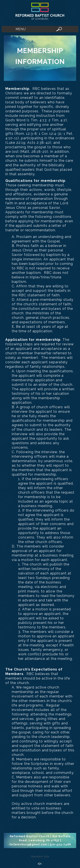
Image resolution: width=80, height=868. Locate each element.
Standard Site (40, 856)
